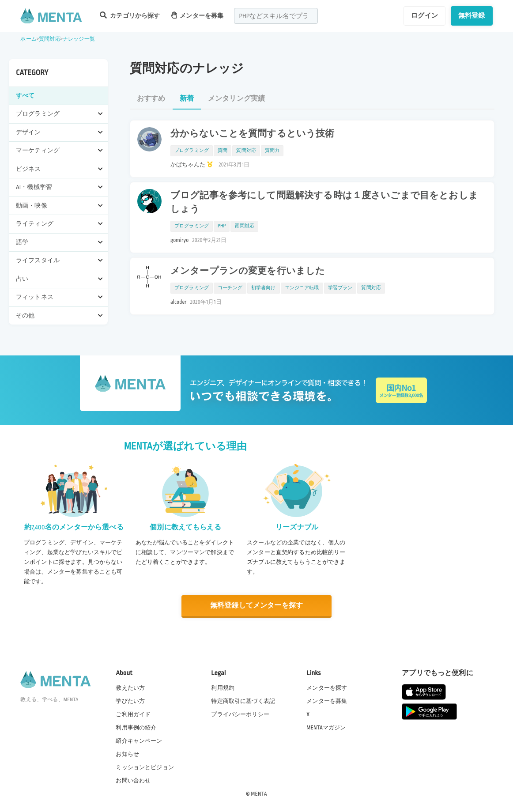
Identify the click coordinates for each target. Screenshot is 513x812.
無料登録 (472, 15)
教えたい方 (130, 688)
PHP (222, 226)
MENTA (259, 794)
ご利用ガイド (133, 714)
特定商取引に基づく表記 (243, 701)
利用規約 (223, 688)
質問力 (272, 151)
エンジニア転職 (302, 288)
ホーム (28, 39)
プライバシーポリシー (240, 714)
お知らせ (127, 754)
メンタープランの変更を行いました (248, 271)
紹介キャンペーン (139, 741)
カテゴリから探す (130, 15)
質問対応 (50, 39)
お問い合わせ (133, 781)
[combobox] (276, 16)
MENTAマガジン (326, 728)
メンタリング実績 (236, 99)
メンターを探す (327, 688)
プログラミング (192, 151)
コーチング (230, 288)
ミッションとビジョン (145, 767)
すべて (25, 96)
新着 (187, 99)
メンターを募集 (197, 15)
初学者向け (264, 288)
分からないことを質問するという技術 (253, 134)
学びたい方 (130, 701)
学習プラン (340, 288)
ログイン (424, 15)
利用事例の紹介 (136, 728)
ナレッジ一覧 (79, 39)
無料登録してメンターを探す (256, 606)
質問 (223, 151)
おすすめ (151, 99)
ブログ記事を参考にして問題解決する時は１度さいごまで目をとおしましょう (324, 202)
